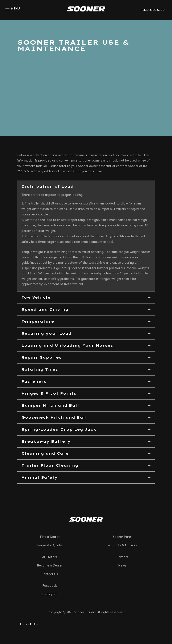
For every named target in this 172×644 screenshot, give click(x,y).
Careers (122, 557)
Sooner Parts (122, 537)
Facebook (50, 586)
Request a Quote (50, 545)
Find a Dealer (50, 537)
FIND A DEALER (153, 10)
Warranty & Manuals (122, 545)
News (122, 565)
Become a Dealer (50, 565)
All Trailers (50, 557)
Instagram (50, 594)
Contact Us (50, 574)
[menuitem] (13, 8)
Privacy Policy (29, 624)
